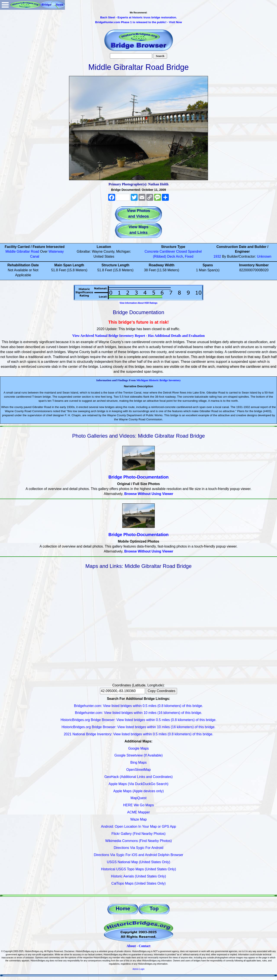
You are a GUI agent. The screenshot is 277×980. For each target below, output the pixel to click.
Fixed (189, 256)
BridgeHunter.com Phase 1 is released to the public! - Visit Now (138, 22)
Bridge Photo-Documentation (138, 477)
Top (154, 909)
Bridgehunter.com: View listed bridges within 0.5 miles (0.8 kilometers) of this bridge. (138, 706)
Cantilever (167, 251)
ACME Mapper (139, 812)
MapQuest (138, 798)
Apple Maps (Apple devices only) (138, 791)
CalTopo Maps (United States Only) (139, 883)
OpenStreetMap (139, 770)
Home (123, 909)
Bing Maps (138, 762)
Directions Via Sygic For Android (138, 848)
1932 (217, 256)
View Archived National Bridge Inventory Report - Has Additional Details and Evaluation (138, 336)
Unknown (264, 256)
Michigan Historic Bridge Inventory (159, 380)
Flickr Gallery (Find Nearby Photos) (138, 834)
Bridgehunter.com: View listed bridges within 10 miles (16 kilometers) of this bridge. (138, 713)
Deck (171, 256)
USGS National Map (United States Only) (139, 862)
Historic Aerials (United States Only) (138, 876)
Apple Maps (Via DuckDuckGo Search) (138, 784)
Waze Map (138, 819)
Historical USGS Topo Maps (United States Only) (139, 869)
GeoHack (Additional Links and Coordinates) (138, 777)
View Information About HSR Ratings (138, 303)
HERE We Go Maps (138, 805)
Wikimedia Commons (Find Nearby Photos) (138, 841)
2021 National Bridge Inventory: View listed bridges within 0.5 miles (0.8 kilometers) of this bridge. (139, 734)
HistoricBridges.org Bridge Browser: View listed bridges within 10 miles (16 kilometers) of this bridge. (138, 727)
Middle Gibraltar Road (22, 251)
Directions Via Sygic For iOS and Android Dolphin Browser (138, 855)
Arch (179, 256)
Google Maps (138, 748)
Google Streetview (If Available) (139, 755)
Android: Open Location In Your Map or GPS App (139, 827)
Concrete (152, 251)
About (131, 946)
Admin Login (138, 969)
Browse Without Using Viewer (149, 494)
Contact (145, 946)
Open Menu (5, 5)
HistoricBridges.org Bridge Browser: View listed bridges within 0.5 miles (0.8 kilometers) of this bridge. (138, 720)
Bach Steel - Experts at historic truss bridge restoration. (138, 17)
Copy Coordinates (161, 691)
